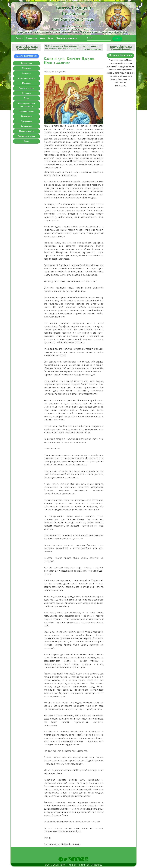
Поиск (117, 39)
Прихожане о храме (26, 136)
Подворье (26, 83)
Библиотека (26, 63)
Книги (26, 141)
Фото (42, 38)
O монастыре (31, 38)
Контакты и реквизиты (67, 38)
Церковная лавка (26, 111)
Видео (51, 38)
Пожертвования (26, 131)
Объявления (26, 126)
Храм (26, 98)
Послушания (26, 121)
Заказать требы (26, 88)
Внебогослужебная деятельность (26, 105)
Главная (19, 38)
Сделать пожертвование (26, 56)
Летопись (26, 93)
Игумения (26, 68)
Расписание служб (26, 78)
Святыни (26, 73)
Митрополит (26, 116)
